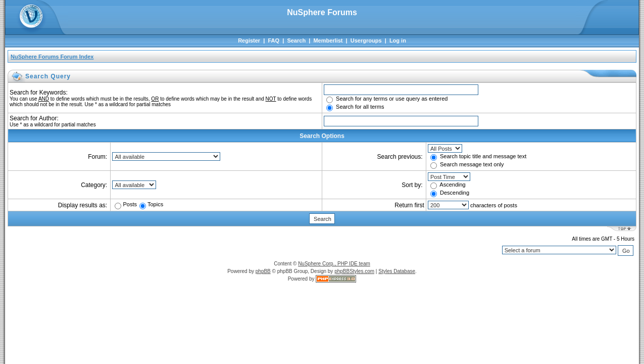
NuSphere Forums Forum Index (52, 57)
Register (249, 40)
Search (296, 40)
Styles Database (397, 271)
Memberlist (328, 40)
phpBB (263, 271)
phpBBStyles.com (354, 271)
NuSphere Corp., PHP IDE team (334, 264)
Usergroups (366, 40)
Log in (398, 40)
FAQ (274, 40)
